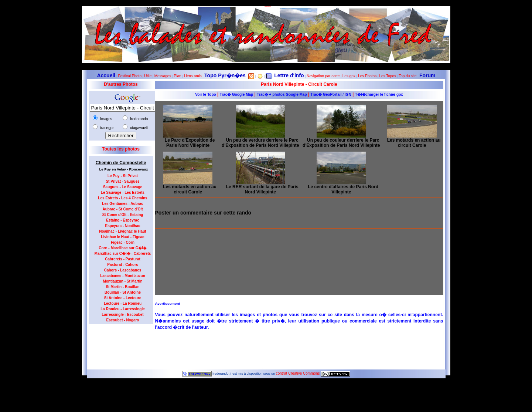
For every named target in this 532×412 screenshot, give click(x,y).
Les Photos (367, 76)
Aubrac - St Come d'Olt (122, 209)
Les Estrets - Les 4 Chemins (122, 198)
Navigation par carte (323, 76)
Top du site (407, 76)
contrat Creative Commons (299, 373)
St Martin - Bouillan (122, 287)
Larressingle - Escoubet (122, 315)
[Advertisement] (118, 344)
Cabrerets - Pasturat (123, 259)
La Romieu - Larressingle (122, 309)
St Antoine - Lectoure (123, 298)
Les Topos (388, 76)
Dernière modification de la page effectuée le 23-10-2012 (266, 390)
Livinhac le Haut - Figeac (122, 237)
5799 (266, 386)
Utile (148, 76)
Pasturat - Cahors (122, 265)
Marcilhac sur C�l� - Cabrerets (123, 254)
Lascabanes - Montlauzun (123, 276)
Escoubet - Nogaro (123, 320)
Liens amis (193, 76)
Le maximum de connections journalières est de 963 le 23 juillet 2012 (266, 410)
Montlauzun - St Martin (122, 281)
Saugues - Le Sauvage (123, 187)
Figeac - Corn (123, 242)
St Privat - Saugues (122, 181)
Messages (163, 76)
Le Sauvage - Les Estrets (123, 193)
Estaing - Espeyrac (122, 220)
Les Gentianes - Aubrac (122, 204)
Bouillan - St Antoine (123, 292)
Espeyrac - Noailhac (122, 226)
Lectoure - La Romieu (123, 303)
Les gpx (349, 76)
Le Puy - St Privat (123, 176)
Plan (178, 76)
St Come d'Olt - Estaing (123, 215)
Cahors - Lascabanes (123, 270)
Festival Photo (130, 76)
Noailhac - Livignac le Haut (122, 231)
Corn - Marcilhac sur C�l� (122, 248)
